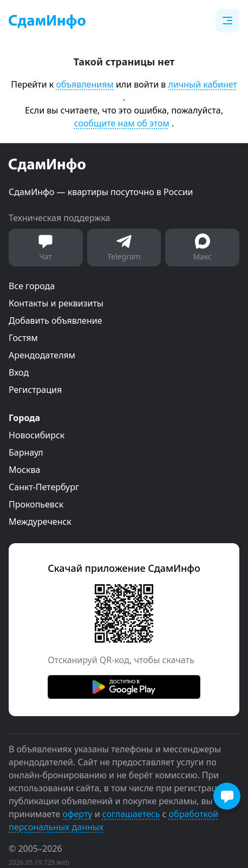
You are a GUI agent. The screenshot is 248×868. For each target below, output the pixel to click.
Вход (19, 372)
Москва (24, 470)
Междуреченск (40, 522)
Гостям (23, 338)
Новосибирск (37, 435)
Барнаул (26, 452)
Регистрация (35, 390)
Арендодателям (42, 355)
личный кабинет (203, 84)
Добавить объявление (55, 321)
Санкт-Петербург (44, 487)
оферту (77, 814)
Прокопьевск (36, 504)
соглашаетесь (131, 814)
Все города (32, 286)
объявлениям (84, 84)
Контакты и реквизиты (56, 303)
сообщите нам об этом (122, 123)
